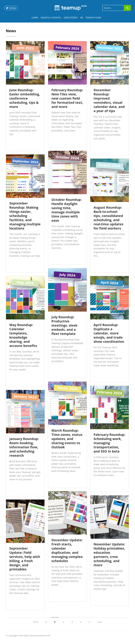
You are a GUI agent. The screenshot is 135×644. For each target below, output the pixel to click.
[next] (89, 624)
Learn (35, 18)
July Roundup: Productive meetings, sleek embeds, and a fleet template (64, 328)
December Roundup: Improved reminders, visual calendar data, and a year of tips (109, 103)
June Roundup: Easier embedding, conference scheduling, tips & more (25, 100)
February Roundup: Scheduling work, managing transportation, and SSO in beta (109, 445)
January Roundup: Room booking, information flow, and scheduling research (24, 449)
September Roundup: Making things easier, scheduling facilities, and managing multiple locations (25, 218)
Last (100, 624)
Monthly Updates (51, 18)
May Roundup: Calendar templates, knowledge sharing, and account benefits (23, 337)
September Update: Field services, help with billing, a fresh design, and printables (25, 561)
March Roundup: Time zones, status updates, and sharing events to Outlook (67, 441)
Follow (11, 8)
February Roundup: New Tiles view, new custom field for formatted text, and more (67, 100)
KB (82, 18)
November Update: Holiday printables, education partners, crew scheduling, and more (109, 557)
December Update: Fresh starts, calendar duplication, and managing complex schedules (67, 553)
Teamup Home (93, 18)
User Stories (71, 18)
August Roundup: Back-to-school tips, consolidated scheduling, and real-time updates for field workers (108, 220)
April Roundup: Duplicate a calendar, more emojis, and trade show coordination (109, 335)
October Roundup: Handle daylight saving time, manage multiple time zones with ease (67, 212)
